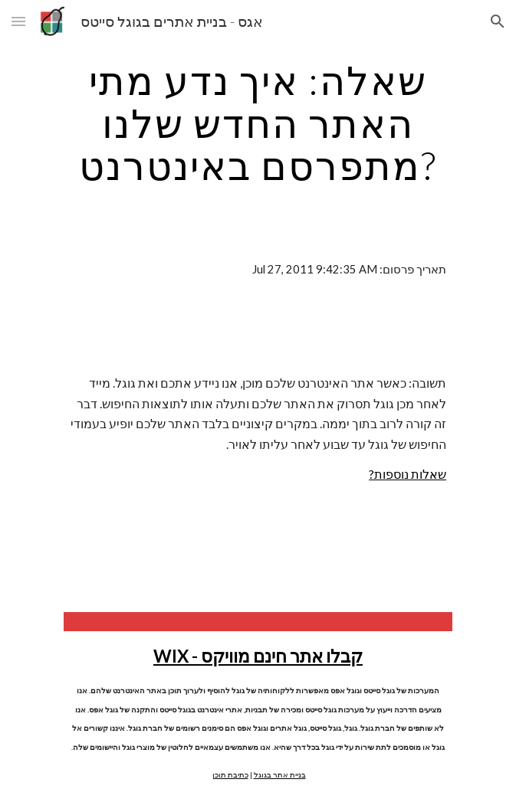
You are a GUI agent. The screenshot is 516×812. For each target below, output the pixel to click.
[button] (18, 21)
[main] (258, 123)
